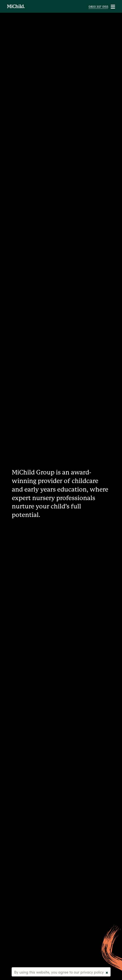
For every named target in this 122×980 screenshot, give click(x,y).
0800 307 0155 (98, 6)
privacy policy (92, 972)
